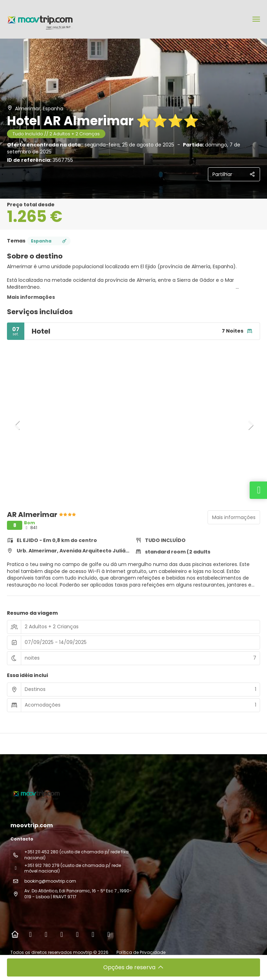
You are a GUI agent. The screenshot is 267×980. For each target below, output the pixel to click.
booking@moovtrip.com (50, 881)
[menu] (256, 19)
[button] (17, 425)
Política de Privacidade (141, 952)
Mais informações (31, 297)
